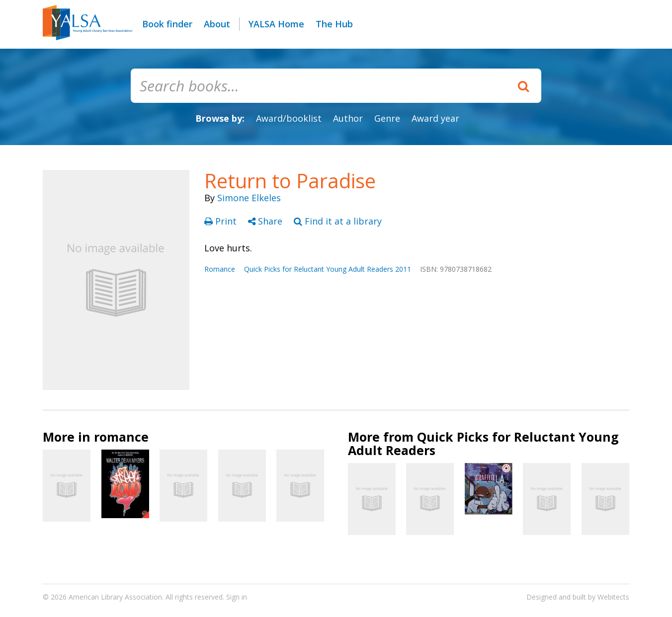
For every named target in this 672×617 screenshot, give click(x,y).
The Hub (334, 24)
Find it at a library (338, 221)
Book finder (167, 24)
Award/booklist (289, 118)
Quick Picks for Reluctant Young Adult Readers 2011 (328, 269)
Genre (387, 118)
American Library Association (115, 597)
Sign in (237, 597)
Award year (435, 118)
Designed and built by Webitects (578, 597)
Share (266, 221)
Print (222, 221)
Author (348, 118)
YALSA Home (276, 24)
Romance (220, 269)
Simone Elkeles (249, 198)
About (217, 24)
